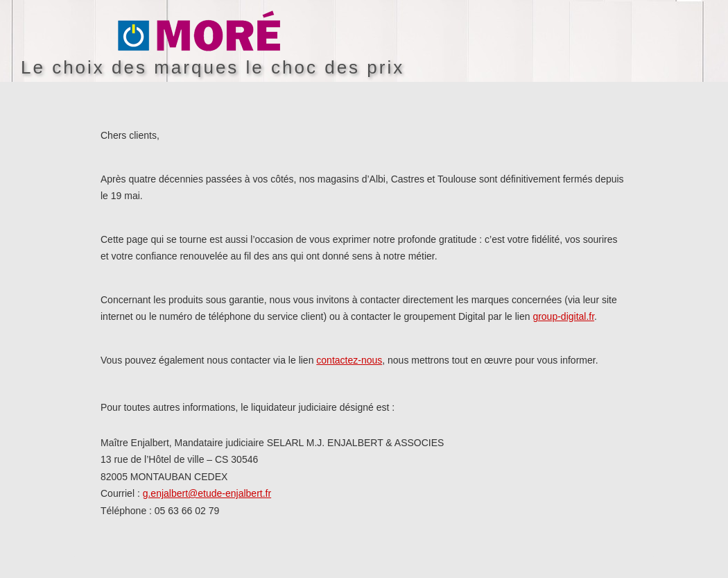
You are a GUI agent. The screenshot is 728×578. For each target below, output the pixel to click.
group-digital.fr (563, 316)
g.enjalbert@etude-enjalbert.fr (207, 493)
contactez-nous (349, 360)
